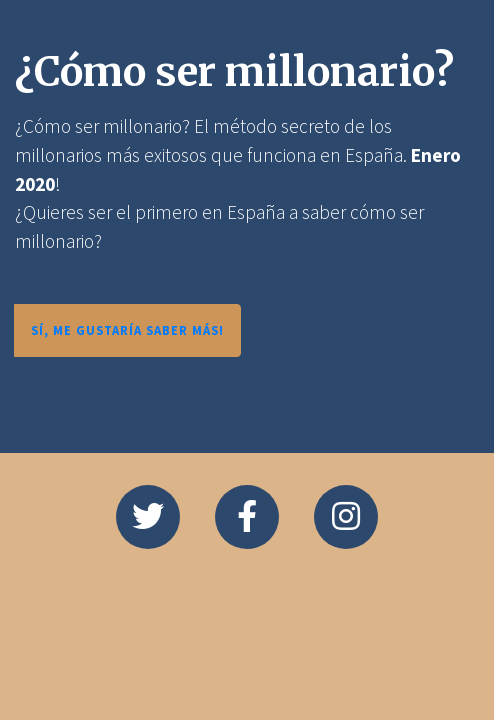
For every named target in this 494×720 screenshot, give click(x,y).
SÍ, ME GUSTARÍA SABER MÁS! (127, 330)
